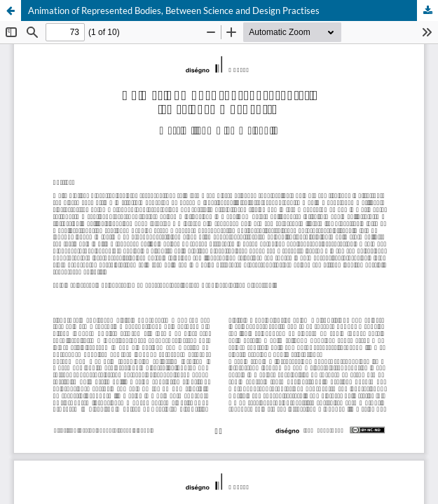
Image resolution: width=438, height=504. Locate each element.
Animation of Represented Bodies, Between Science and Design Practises (174, 10)
